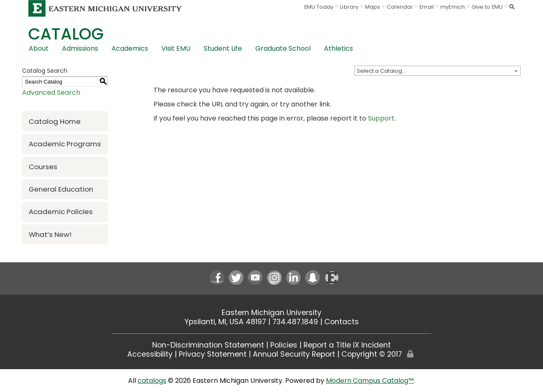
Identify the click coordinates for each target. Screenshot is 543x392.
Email (427, 7)
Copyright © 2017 (372, 354)
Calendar (400, 7)
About (39, 48)
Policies (284, 345)
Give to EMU (487, 7)
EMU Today (319, 7)
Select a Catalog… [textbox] (381, 71)
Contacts (342, 322)
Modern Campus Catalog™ (370, 381)
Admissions (80, 48)
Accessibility (150, 354)
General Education (61, 189)
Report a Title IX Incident (347, 345)
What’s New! (50, 234)
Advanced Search (51, 92)
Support (381, 118)
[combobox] (437, 71)
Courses (43, 167)
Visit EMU (176, 48)
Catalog (66, 34)
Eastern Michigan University (271, 313)
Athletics (338, 48)
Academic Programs (65, 144)
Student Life (223, 48)
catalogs (152, 381)
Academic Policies (61, 212)
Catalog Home (55, 121)
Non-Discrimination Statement (208, 345)
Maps (373, 7)
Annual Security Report (294, 354)
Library (349, 7)
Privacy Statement (213, 354)
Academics (130, 48)
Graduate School (283, 48)
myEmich (453, 7)
